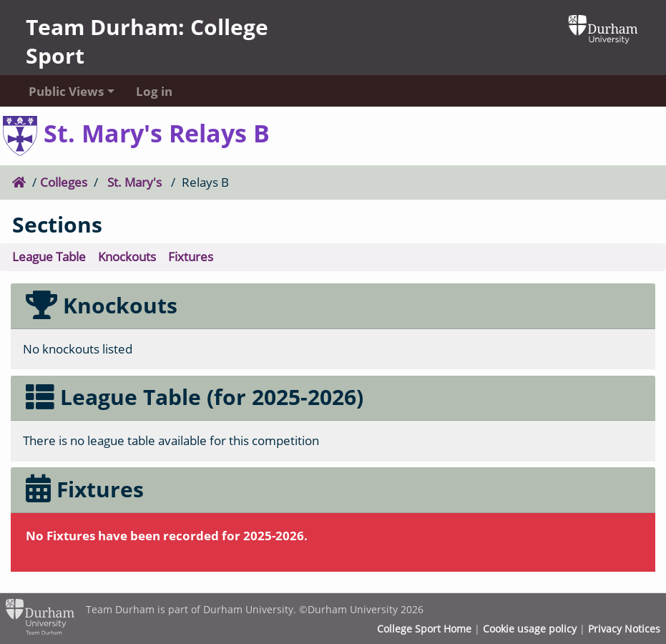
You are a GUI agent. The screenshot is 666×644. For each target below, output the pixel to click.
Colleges (64, 182)
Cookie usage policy (530, 629)
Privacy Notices (624, 629)
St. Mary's (134, 182)
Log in (154, 91)
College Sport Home (424, 629)
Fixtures (191, 257)
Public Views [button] (66, 91)
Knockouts (127, 257)
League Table (49, 257)
